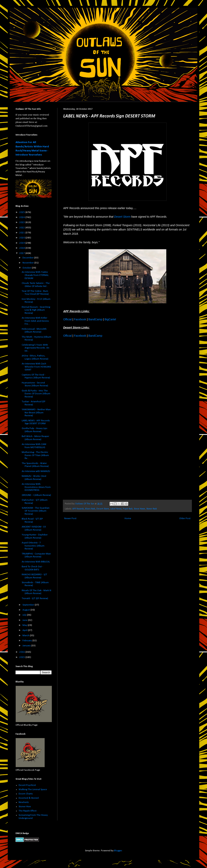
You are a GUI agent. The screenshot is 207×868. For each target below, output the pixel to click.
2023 (22, 222)
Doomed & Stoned (29, 798)
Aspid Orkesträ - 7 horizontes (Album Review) (33, 546)
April (25, 630)
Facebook (80, 319)
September (29, 605)
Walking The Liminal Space (33, 789)
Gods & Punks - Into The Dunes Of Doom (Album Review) (36, 394)
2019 (22, 243)
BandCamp (95, 319)
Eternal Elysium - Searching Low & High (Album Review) (36, 310)
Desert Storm (122, 217)
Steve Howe (139, 509)
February (27, 641)
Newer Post (70, 518)
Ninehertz (24, 802)
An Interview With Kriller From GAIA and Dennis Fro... (35, 321)
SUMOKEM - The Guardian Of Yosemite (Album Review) (36, 511)
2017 (22, 253)
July (25, 615)
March (26, 636)
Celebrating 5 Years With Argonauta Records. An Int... (36, 348)
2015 (22, 657)
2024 (22, 217)
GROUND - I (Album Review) (36, 495)
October (27, 268)
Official (67, 319)
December (28, 258)
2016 (22, 652)
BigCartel (110, 319)
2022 (22, 228)
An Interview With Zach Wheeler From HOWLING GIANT (36, 367)
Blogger (118, 851)
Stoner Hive (25, 807)
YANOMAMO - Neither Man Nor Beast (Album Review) (36, 413)
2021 (22, 233)
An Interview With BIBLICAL (36, 562)
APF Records (78, 509)
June (25, 620)
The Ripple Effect (28, 811)
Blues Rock (90, 509)
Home (128, 518)
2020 (22, 238)
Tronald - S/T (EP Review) (35, 598)
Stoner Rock (152, 509)
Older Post (185, 518)
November (28, 263)
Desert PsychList (27, 785)
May (25, 625)
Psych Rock (128, 509)
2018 (22, 248)
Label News (116, 509)
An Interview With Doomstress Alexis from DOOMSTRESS (36, 487)
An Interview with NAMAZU (36, 471)
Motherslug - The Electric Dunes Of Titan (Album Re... (35, 455)
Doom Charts (26, 794)
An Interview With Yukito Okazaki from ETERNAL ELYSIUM (35, 275)
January (27, 646)
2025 (22, 212)
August (26, 610)
